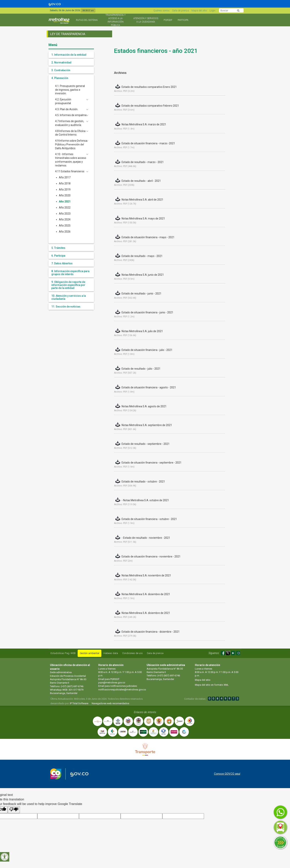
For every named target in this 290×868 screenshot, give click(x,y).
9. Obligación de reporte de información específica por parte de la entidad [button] (68, 285)
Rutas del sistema (87, 20)
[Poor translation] (14, 810)
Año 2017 (65, 177)
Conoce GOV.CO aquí (227, 774)
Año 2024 (65, 219)
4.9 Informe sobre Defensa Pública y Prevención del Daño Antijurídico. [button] (71, 144)
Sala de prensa (181, 11)
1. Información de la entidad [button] (69, 55)
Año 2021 (65, 201)
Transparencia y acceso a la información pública (116, 20)
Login (212, 11)
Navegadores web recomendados (110, 703)
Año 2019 (65, 190)
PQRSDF (168, 20)
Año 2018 (65, 183)
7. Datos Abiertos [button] (62, 263)
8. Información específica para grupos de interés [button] (70, 273)
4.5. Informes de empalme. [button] (71, 115)
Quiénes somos (161, 11)
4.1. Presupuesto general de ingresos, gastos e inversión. (70, 90)
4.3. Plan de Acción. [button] (67, 109)
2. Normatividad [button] (61, 62)
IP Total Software (79, 703)
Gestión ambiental (90, 653)
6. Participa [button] (58, 256)
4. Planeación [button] (60, 78)
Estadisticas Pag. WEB (63, 653)
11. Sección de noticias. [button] (66, 307)
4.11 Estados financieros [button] (70, 171)
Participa (183, 20)
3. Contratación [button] (61, 70)
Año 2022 (65, 208)
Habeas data (111, 653)
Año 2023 (65, 214)
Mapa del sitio (199, 11)
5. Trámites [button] (58, 248)
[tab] (71, 55)
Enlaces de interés (145, 712)
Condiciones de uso (132, 653)
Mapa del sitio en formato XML (212, 685)
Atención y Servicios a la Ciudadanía (146, 20)
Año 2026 (65, 232)
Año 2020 (65, 195)
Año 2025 (65, 226)
